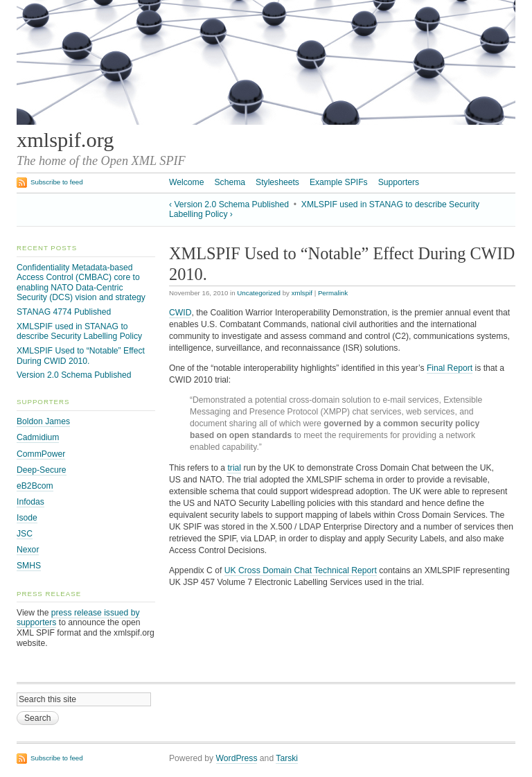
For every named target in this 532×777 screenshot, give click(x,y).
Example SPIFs (339, 182)
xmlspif (302, 293)
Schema (230, 182)
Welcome (186, 182)
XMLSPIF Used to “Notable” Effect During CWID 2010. (81, 356)
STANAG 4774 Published (64, 312)
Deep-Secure (42, 470)
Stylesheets (277, 182)
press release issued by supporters (78, 618)
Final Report (450, 368)
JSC (25, 534)
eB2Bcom (35, 486)
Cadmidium (38, 437)
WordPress (237, 758)
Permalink (333, 293)
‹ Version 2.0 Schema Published (229, 204)
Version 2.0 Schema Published (74, 375)
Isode (27, 518)
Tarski (287, 758)
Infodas (30, 502)
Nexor (28, 550)
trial (234, 468)
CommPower (41, 454)
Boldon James (43, 421)
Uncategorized (259, 293)
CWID (180, 313)
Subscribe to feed (57, 182)
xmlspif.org (65, 140)
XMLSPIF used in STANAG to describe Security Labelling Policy (79, 332)
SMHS (29, 566)
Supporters (399, 182)
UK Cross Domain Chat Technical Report (301, 570)
